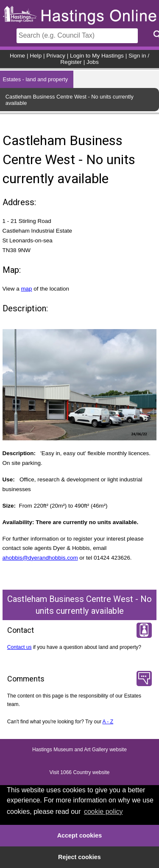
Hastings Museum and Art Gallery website (79, 750)
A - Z (108, 722)
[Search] (77, 36)
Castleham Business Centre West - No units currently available (70, 100)
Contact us (20, 647)
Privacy (56, 56)
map (26, 289)
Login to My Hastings (97, 56)
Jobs (93, 62)
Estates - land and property (35, 79)
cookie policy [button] (103, 812)
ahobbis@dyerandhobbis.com (40, 558)
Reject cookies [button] (79, 857)
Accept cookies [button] (80, 835)
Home (17, 56)
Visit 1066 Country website (80, 772)
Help (36, 56)
